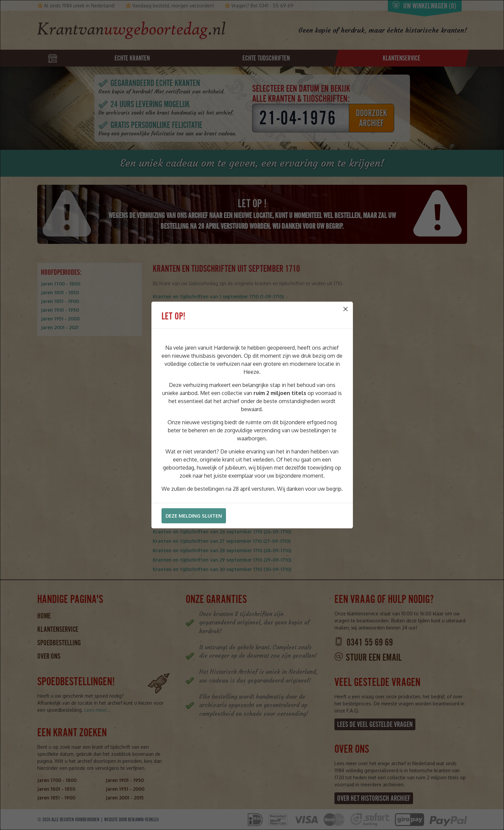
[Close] (346, 309)
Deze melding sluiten (194, 516)
